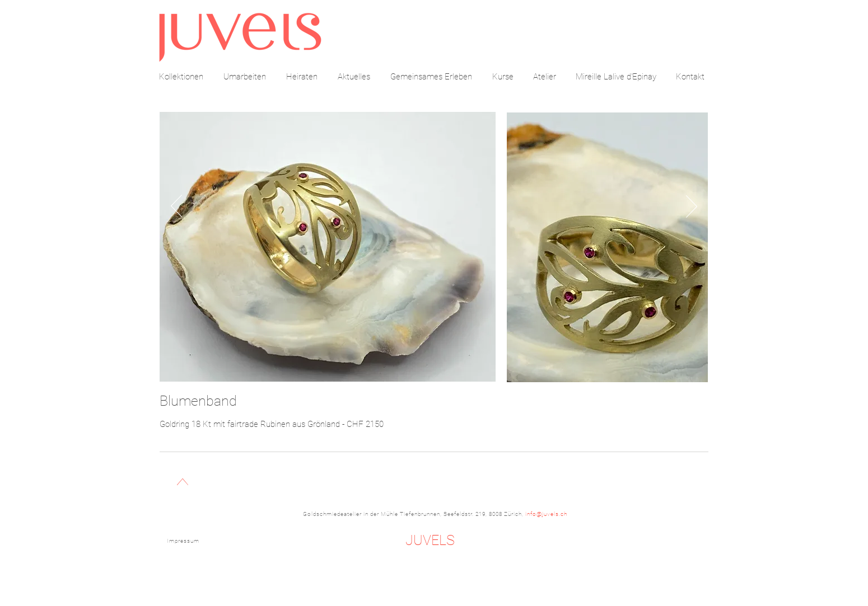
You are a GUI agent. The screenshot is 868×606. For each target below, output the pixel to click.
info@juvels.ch (546, 514)
